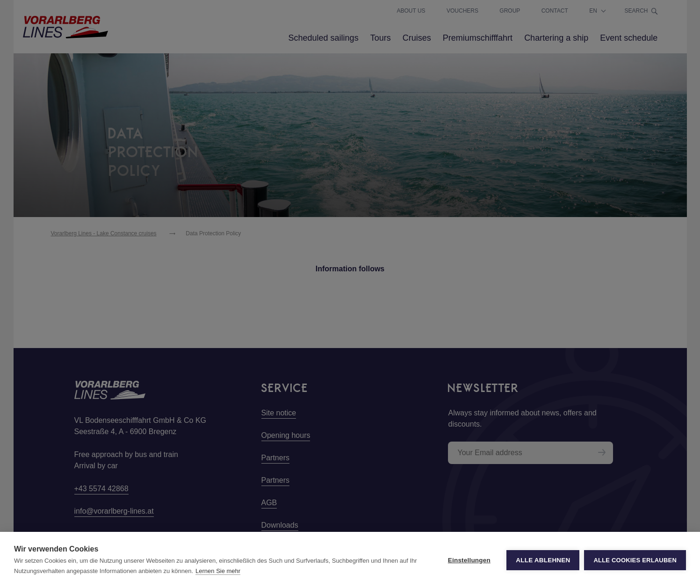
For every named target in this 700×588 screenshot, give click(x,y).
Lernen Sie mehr (218, 571)
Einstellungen (469, 560)
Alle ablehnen (543, 560)
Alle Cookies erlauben (635, 560)
